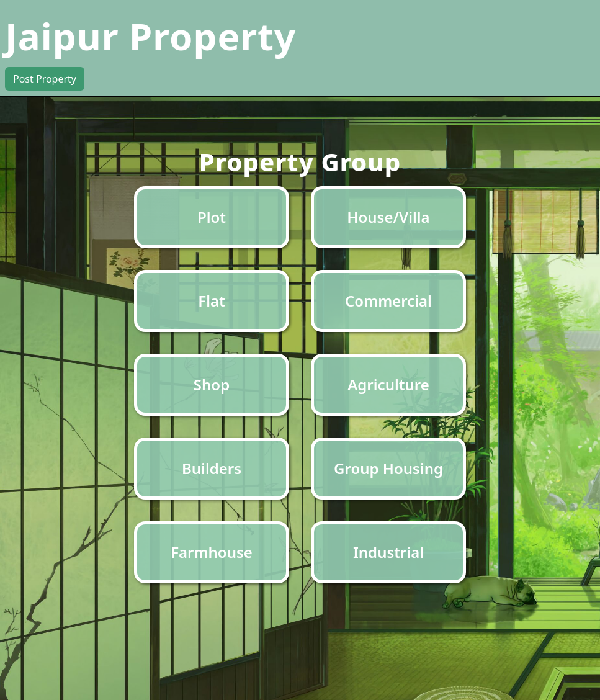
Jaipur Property (150, 36)
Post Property (45, 79)
